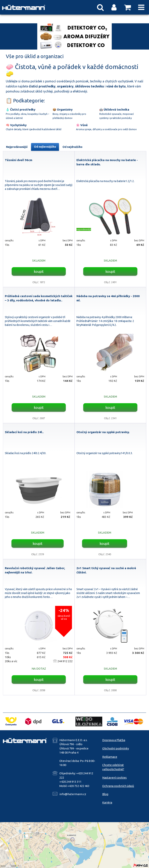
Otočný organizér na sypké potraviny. (103, 432)
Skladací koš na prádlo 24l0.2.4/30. (26, 453)
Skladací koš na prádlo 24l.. (24, 432)
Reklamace (110, 757)
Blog (105, 794)
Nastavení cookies (114, 778)
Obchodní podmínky (116, 748)
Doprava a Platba (114, 740)
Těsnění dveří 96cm (19, 160)
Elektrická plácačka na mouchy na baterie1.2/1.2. (105, 181)
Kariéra (107, 802)
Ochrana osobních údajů (118, 786)
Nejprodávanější (17, 147)
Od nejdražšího (72, 147)
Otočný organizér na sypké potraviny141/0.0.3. (105, 453)
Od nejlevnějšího (45, 147)
